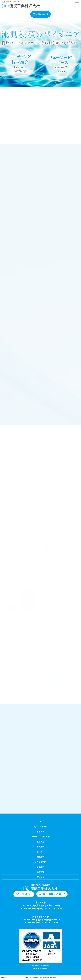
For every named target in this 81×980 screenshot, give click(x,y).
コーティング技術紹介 (40, 837)
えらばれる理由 (41, 827)
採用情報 (40, 872)
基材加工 (40, 852)
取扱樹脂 (40, 842)
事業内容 (40, 832)
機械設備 (40, 857)
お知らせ (40, 877)
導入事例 (40, 847)
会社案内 (40, 867)
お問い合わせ (40, 14)
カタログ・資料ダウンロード (52, 894)
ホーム (41, 822)
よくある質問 (40, 862)
